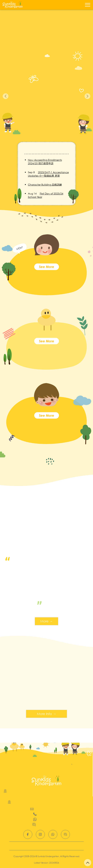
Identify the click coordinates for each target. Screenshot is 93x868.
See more (47, 267)
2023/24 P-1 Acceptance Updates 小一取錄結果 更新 (48, 174)
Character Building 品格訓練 (45, 185)
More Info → (46, 714)
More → (46, 621)
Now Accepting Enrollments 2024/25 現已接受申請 (45, 162)
